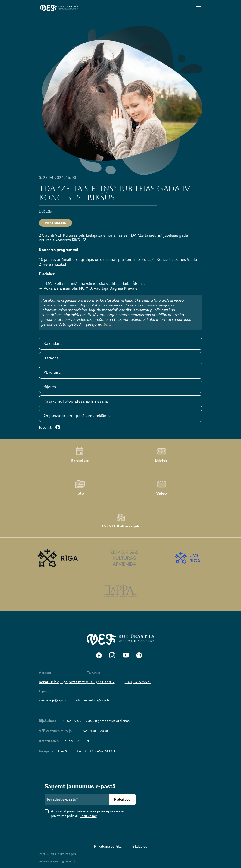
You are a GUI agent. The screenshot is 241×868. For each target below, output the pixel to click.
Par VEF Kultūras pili (120, 521)
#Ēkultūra (52, 373)
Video (161, 488)
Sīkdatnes (140, 846)
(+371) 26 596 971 (137, 682)
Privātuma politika (108, 846)
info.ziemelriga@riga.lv (93, 700)
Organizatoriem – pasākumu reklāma (77, 416)
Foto (80, 488)
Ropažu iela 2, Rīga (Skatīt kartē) (63, 682)
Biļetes (50, 387)
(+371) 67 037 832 (101, 682)
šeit (107, 324)
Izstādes (51, 358)
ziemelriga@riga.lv (53, 700)
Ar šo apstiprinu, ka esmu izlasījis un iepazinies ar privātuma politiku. (87, 813)
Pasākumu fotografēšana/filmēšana (76, 401)
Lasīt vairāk (88, 816)
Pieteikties (122, 799)
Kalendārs (53, 344)
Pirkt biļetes (55, 223)
